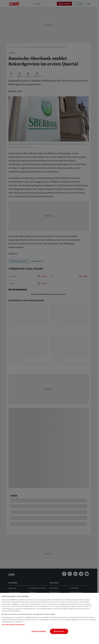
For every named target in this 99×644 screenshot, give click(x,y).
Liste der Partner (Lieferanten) (13, 625)
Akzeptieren (59, 631)
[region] (49, 618)
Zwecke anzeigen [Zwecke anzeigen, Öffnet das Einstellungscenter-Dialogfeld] (39, 631)
